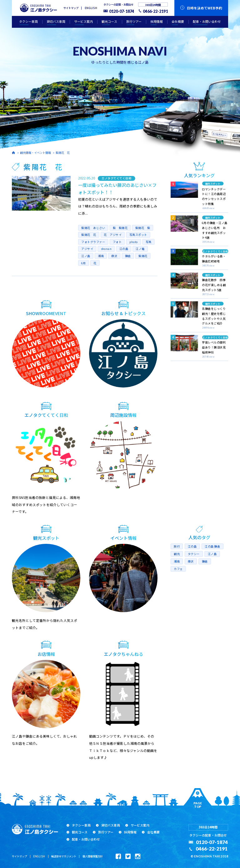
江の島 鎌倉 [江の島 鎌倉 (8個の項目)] (213, 546)
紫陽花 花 (63, 153)
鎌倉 (128, 256)
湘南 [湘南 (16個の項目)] (177, 561)
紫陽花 (143, 256)
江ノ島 (86, 256)
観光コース (109, 22)
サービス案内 (83, 22)
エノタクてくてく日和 (116, 178)
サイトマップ (71, 8)
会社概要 (178, 22)
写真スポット (138, 235)
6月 (84, 263)
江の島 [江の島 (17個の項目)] (192, 546)
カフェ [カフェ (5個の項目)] (178, 569)
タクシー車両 (28, 22)
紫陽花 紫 (142, 228)
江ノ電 (140, 249)
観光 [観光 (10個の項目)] (177, 554)
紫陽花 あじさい (93, 228)
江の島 (124, 249)
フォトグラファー (93, 242)
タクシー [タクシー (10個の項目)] (194, 554)
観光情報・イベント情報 (35, 153)
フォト (117, 242)
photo (133, 242)
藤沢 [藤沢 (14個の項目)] (191, 561)
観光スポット (212, 184)
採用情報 (157, 22)
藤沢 (114, 256)
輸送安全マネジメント (64, 856)
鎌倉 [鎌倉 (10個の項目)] (205, 561)
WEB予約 (205, 8)
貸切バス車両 (56, 22)
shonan (106, 249)
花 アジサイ (113, 235)
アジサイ (87, 249)
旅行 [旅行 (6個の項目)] (177, 546)
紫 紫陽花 (120, 228)
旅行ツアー (134, 22)
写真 (148, 242)
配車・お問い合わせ (207, 22)
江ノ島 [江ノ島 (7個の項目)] (212, 554)
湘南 (101, 256)
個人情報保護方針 (92, 856)
